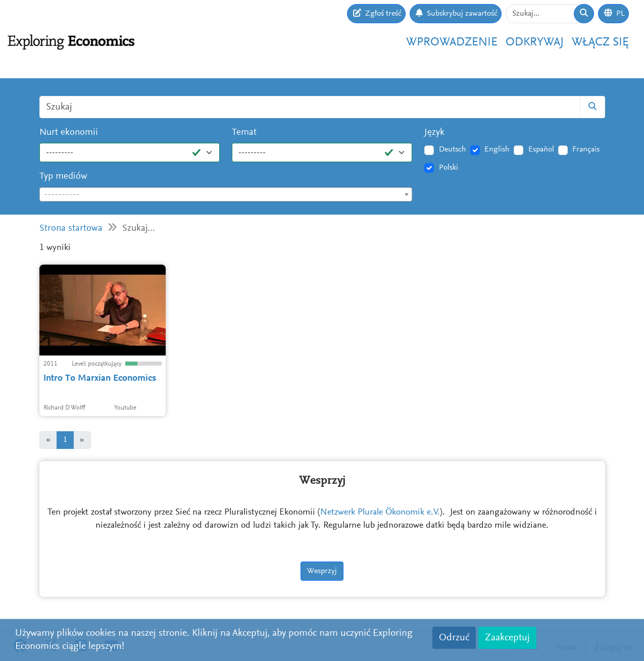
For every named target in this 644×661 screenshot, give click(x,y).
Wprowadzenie (452, 42)
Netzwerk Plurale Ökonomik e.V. (380, 513)
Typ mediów (63, 176)
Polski (449, 168)
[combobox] (226, 194)
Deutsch (453, 149)
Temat (244, 133)
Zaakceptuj (507, 638)
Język (434, 133)
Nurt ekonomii (69, 133)
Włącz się (600, 42)
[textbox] (226, 195)
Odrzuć (454, 638)
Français (586, 149)
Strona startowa (71, 228)
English (497, 149)
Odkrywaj (535, 42)
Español (541, 149)
